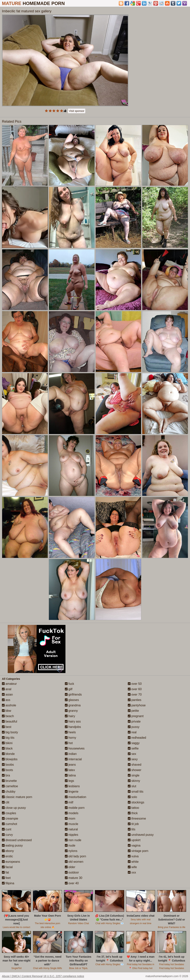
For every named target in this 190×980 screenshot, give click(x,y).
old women (74, 862)
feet (6, 878)
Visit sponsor (77, 111)
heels (70, 732)
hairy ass (73, 721)
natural (71, 829)
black (7, 748)
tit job (133, 824)
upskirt (134, 840)
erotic (8, 856)
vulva (133, 856)
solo (132, 797)
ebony (8, 851)
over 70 (135, 695)
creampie (10, 819)
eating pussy (12, 845)
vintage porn (138, 851)
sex (132, 754)
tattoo (133, 808)
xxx (132, 872)
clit (6, 802)
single (134, 775)
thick (133, 813)
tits (132, 829)
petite (133, 711)
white (133, 862)
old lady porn (75, 856)
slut (132, 786)
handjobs (73, 727)
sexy (133, 759)
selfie (133, 748)
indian (71, 754)
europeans (11, 862)
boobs (8, 765)
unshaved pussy (141, 835)
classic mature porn (17, 797)
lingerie (72, 792)
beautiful (10, 721)
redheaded (137, 738)
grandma (73, 705)
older (70, 867)
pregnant (136, 716)
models (72, 813)
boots (8, 770)
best (7, 727)
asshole (9, 705)
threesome (137, 819)
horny (70, 738)
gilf (69, 689)
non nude (73, 840)
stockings (136, 802)
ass (6, 700)
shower (135, 770)
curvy (7, 835)
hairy (70, 716)
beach (8, 716)
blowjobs (10, 759)
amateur (9, 684)
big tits (8, 738)
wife (132, 867)
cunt (7, 829)
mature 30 (74, 878)
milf (69, 802)
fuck (69, 684)
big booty (10, 732)
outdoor (72, 872)
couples (9, 813)
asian (7, 695)
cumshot (10, 824)
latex (70, 770)
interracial (73, 759)
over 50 (135, 684)
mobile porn (75, 808)
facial (7, 867)
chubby (9, 792)
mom (70, 819)
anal (7, 689)
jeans (70, 765)
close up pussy (14, 808)
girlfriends (73, 695)
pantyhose (137, 705)
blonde (8, 754)
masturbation (76, 797)
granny (71, 711)
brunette (9, 781)
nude (70, 845)
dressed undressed (17, 840)
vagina (134, 845)
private (134, 721)
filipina (8, 883)
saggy (134, 743)
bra (6, 775)
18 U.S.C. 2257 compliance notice (64, 976)
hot (69, 743)
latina (70, 775)
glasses (72, 700)
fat (5, 872)
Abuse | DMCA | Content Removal (22, 976)
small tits (136, 792)
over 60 (135, 689)
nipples (72, 835)
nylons (71, 851)
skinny (134, 781)
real (132, 732)
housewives (75, 748)
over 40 (72, 883)
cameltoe (10, 786)
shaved (135, 765)
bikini (7, 743)
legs (69, 781)
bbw (7, 711)
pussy (134, 727)
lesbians (72, 786)
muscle (72, 824)
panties (135, 700)
